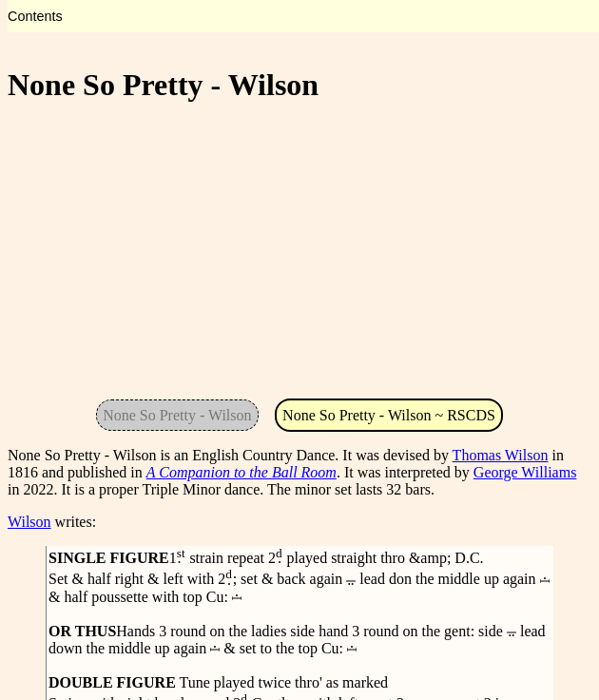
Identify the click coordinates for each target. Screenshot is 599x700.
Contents (35, 16)
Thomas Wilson (501, 455)
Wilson (29, 522)
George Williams (525, 472)
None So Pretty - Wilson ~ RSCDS (389, 415)
